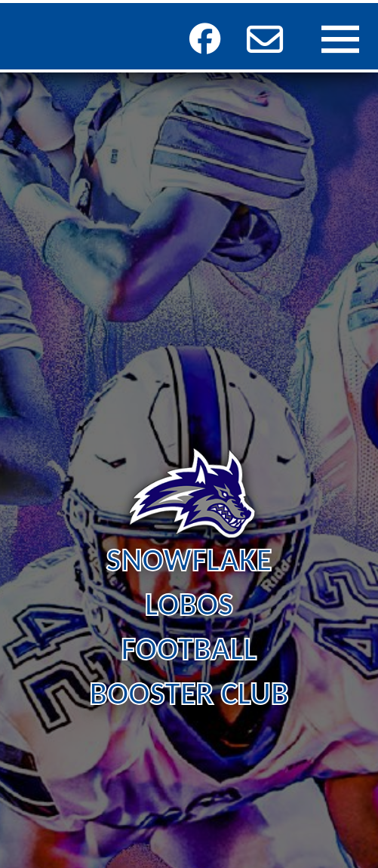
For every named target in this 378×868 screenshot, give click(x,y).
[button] (265, 39)
